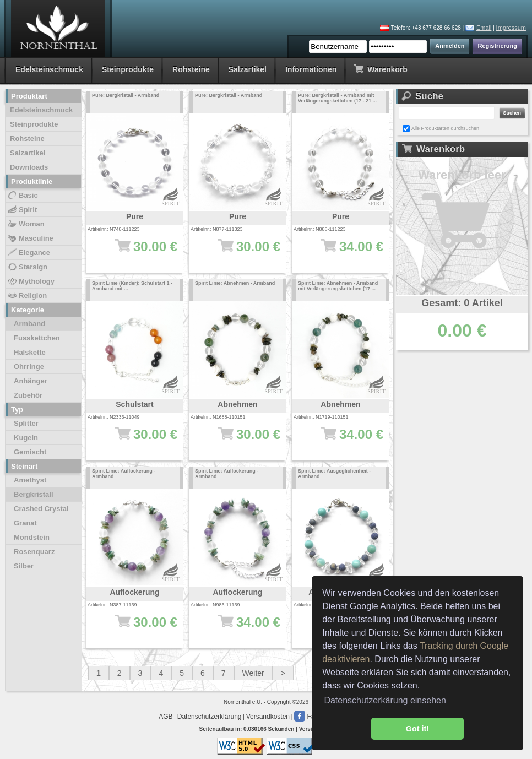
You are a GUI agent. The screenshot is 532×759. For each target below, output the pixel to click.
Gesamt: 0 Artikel (462, 303)
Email (484, 28)
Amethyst (30, 480)
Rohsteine (191, 69)
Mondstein (32, 537)
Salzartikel (248, 69)
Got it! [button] (417, 729)
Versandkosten (268, 717)
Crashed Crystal (41, 509)
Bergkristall (34, 494)
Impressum (511, 28)
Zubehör (28, 395)
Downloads (29, 167)
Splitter (26, 423)
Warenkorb (380, 69)
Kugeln (26, 438)
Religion (27, 296)
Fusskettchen (37, 338)
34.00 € (346, 252)
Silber (24, 566)
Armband (29, 324)
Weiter (253, 673)
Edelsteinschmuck (49, 69)
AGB (165, 717)
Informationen (311, 69)
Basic (22, 196)
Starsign (27, 267)
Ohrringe (29, 367)
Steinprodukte (128, 69)
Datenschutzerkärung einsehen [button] (385, 700)
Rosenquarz (34, 552)
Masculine (30, 238)
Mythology (31, 281)
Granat (25, 523)
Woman (26, 224)
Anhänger (31, 381)
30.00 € (140, 440)
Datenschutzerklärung (210, 717)
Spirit (22, 210)
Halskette (30, 352)
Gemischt (30, 452)
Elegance (28, 253)
